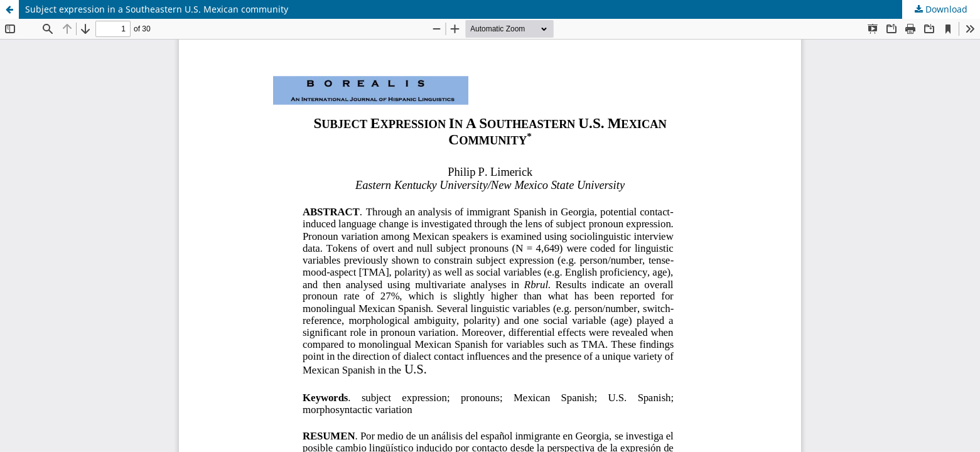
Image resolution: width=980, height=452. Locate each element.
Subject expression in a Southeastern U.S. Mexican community (157, 9)
